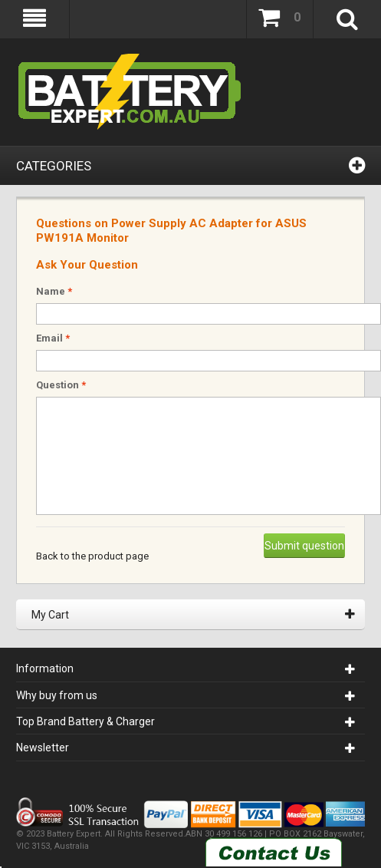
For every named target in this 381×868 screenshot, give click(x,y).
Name (54, 291)
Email (53, 338)
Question (61, 385)
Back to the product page (92, 556)
